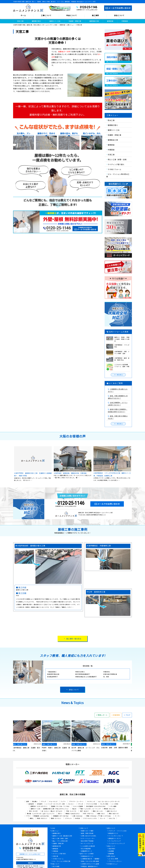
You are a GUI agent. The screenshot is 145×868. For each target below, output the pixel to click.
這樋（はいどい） (112, 811)
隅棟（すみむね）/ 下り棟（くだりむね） (99, 816)
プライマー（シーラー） (77, 801)
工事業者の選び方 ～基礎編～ (91, 859)
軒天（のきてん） (89, 814)
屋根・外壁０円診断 (87, 833)
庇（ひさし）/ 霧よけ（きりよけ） (52, 811)
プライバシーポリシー (115, 861)
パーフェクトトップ (115, 841)
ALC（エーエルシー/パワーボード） (109, 801)
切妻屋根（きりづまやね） (61, 816)
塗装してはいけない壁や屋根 (90, 861)
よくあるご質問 (113, 859)
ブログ (127, 715)
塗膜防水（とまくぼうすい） (39, 806)
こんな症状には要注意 (88, 846)
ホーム (23, 16)
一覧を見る (118, 375)
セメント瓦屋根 (78, 806)
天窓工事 (111, 155)
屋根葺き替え (37, 21)
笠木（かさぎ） (34, 811)
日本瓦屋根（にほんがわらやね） (96, 806)
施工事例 (95, 16)
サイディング (91, 801)
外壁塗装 (125, 21)
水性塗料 (40, 804)
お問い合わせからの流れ (89, 836)
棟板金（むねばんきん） (73, 814)
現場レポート (102, 715)
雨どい (60, 814)
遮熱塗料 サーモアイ (115, 839)
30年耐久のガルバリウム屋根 (90, 864)
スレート (103, 818)
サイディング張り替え (116, 164)
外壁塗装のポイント (87, 856)
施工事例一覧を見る (74, 639)
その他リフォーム (114, 169)
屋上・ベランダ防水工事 (60, 841)
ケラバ (28, 816)
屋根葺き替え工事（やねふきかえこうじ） (56, 809)
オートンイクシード (87, 844)
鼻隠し (32, 818)
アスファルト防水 (92, 804)
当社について (119, 16)
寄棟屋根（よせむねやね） (42, 816)
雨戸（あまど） (85, 811)
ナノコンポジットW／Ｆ (116, 836)
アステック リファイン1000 (117, 831)
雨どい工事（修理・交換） (118, 159)
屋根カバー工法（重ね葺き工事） (63, 836)
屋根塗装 (110, 21)
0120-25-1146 (89, 7)
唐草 (28, 801)
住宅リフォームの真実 (87, 854)
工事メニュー (55, 831)
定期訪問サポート (87, 851)
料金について (72, 16)
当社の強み (112, 849)
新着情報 (115, 715)
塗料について (111, 828)
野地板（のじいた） (110, 809)
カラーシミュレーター (88, 839)
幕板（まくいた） (98, 811)
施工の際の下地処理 (87, 841)
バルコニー (71, 804)
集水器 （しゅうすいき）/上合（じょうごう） (41, 814)
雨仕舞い (35, 801)
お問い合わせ (111, 856)
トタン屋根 (113, 806)
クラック (43, 801)
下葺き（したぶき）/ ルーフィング (90, 809)
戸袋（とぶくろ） (72, 811)
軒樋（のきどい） (42, 818)
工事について (46, 16)
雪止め (74, 809)
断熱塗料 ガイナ (113, 833)
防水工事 (20, 21)
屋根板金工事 (94, 21)
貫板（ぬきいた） (114, 814)
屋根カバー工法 (55, 21)
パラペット (68, 818)
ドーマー (118, 816)
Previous (12, 736)
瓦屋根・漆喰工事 (75, 21)
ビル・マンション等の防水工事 (118, 175)
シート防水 (115, 804)
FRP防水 (78, 818)
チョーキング (53, 801)
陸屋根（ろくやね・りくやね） (61, 806)
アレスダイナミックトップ (117, 844)
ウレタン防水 (104, 804)
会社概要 (111, 851)
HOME (53, 828)
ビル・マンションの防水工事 (61, 861)
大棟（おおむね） (78, 816)
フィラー (63, 801)
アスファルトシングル (90, 818)
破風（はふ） (102, 814)
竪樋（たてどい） (56, 818)
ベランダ (80, 804)
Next (133, 736)
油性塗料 (31, 804)
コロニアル (112, 818)
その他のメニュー (113, 864)
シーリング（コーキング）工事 (55, 804)
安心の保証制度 (86, 849)
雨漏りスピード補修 (87, 831)
